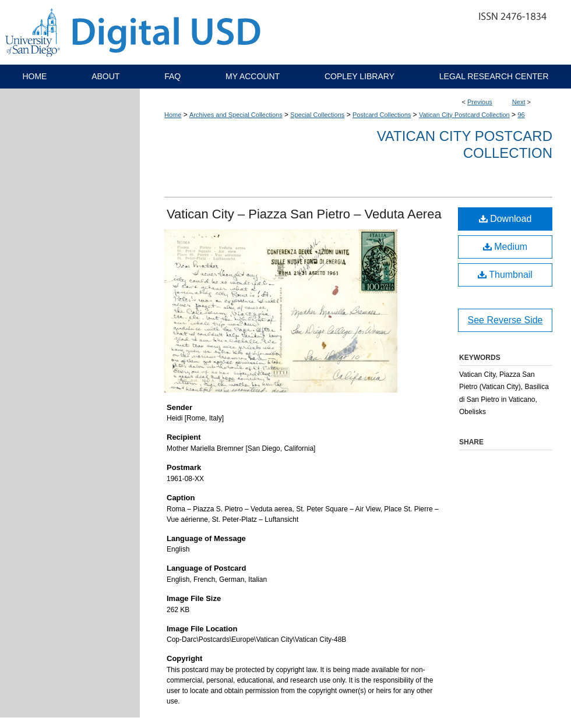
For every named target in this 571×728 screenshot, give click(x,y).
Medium (505, 247)
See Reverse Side (505, 320)
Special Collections (317, 115)
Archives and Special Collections (236, 115)
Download (505, 219)
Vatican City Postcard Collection (464, 115)
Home (173, 115)
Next (519, 102)
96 (521, 115)
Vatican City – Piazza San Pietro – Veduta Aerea (304, 214)
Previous (480, 102)
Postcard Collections (382, 115)
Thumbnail (505, 275)
